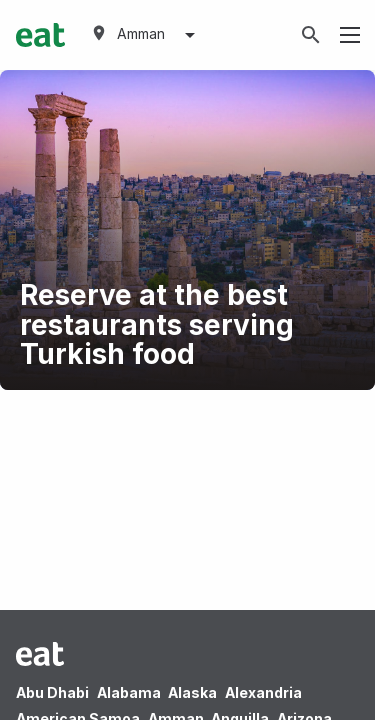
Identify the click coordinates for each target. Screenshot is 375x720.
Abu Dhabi (52, 692)
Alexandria (263, 692)
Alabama (129, 692)
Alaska (192, 692)
